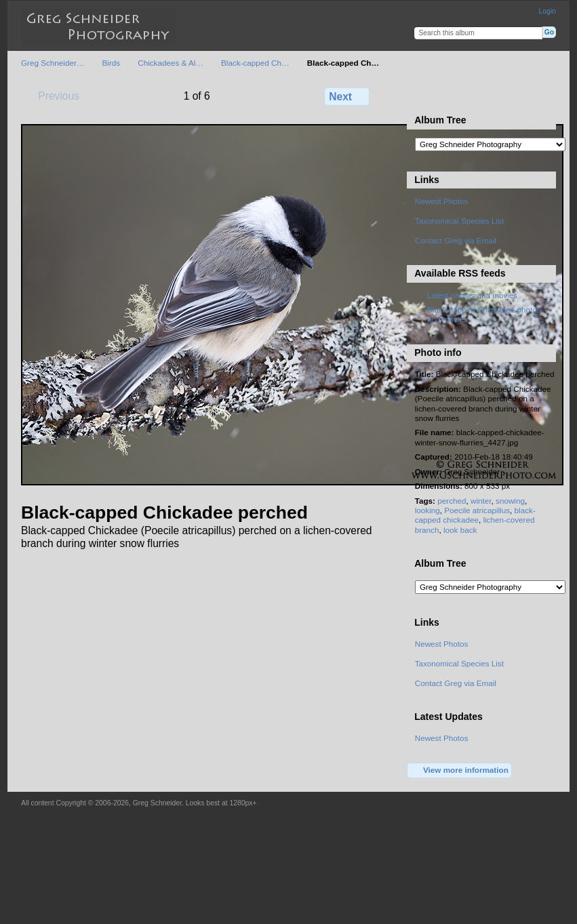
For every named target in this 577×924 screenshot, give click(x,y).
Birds (112, 63)
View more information (460, 771)
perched (452, 501)
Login (548, 11)
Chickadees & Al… (171, 63)
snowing (510, 501)
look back (460, 530)
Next (347, 96)
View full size (422, 95)
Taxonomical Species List (459, 221)
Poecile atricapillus (477, 510)
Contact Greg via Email (456, 240)
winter (481, 501)
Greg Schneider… (53, 63)
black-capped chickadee (475, 515)
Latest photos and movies (472, 295)
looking (427, 510)
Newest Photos (442, 201)
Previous (52, 96)
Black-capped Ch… (255, 63)
